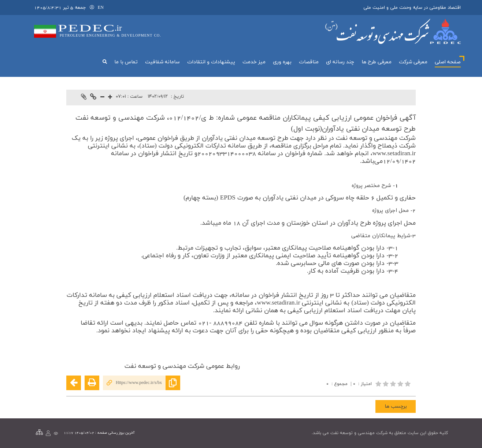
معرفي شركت (413, 62)
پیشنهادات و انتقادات (211, 62)
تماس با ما (126, 62)
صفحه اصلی (448, 62)
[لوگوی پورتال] (393, 31)
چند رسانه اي (340, 62)
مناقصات (309, 62)
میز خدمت (254, 62)
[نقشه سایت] (39, 433)
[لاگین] (92, 8)
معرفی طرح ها (377, 62)
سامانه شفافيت (162, 62)
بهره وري (282, 62)
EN (101, 8)
